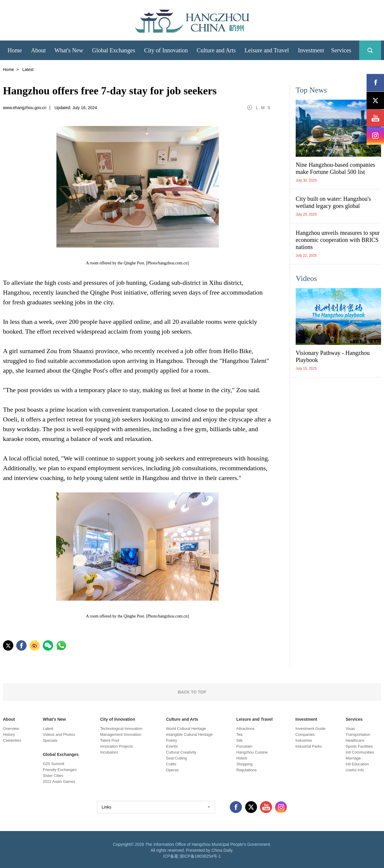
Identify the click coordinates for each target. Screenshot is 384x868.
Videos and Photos (59, 734)
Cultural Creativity (181, 752)
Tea (239, 734)
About (9, 719)
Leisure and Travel (254, 719)
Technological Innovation (121, 729)
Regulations (246, 770)
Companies (305, 734)
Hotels (242, 758)
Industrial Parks (309, 746)
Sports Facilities (359, 746)
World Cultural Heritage (186, 729)
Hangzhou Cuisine (252, 752)
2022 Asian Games (59, 781)
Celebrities (12, 740)
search (370, 50)
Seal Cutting (176, 758)
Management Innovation (121, 734)
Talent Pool (110, 740)
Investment (306, 719)
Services (354, 719)
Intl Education (357, 764)
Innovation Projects (117, 746)
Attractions (245, 729)
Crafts (171, 764)
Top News (311, 90)
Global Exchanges (61, 754)
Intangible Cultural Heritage (189, 734)
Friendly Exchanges (60, 770)
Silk (239, 740)
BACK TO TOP (192, 692)
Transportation (358, 734)
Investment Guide (310, 729)
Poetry (172, 740)
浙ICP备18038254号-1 (200, 856)
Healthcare (355, 740)
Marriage (353, 758)
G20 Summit (53, 764)
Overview (11, 729)
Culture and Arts (182, 719)
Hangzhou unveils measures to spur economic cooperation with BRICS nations (338, 240)
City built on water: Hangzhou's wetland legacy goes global (333, 202)
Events (172, 746)
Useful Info (355, 770)
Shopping (244, 764)
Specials (50, 740)
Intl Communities (360, 752)
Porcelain (244, 746)
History (9, 734)
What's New (54, 719)
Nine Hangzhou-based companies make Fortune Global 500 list (335, 168)
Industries (304, 740)
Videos (306, 278)
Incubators (109, 752)
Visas (350, 729)
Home (8, 69)
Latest (48, 729)
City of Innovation (118, 719)
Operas (172, 770)
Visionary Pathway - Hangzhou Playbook (333, 356)
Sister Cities (53, 776)
